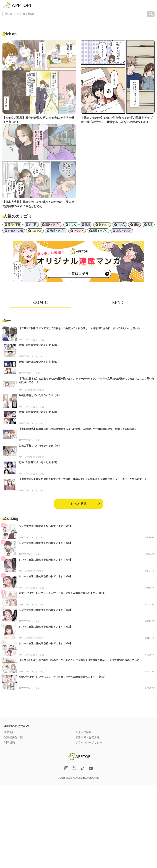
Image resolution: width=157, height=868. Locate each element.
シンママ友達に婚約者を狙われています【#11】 (46, 526)
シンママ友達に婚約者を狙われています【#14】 (46, 560)
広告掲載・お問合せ (87, 737)
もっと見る (78, 504)
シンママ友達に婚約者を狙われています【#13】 (46, 610)
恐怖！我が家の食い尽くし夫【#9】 (39, 462)
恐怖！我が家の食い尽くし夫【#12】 (39, 345)
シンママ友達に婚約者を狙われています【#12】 (46, 627)
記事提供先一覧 (13, 737)
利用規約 (9, 742)
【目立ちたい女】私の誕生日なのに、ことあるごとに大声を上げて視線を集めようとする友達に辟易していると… (82, 660)
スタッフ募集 (83, 732)
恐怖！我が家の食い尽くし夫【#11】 (39, 362)
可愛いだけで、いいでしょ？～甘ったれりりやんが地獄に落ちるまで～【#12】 (63, 677)
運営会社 (9, 732)
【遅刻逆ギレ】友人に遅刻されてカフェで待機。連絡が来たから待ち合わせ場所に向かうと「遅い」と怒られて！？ (83, 479)
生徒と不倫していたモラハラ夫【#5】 (40, 446)
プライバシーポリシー (89, 742)
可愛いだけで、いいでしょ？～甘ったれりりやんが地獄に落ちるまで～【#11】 (63, 593)
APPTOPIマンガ (27, 340)
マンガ (41, 340)
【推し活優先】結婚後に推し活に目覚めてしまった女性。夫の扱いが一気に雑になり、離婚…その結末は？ (78, 429)
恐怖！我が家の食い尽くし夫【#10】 (39, 412)
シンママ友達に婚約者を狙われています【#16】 (46, 576)
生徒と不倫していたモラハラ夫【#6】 (40, 395)
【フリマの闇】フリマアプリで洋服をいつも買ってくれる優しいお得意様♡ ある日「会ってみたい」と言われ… (81, 328)
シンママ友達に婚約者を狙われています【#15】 (46, 543)
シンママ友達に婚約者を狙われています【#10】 (46, 643)
